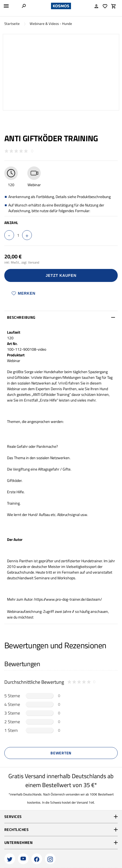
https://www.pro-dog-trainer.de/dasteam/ (68, 599)
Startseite (12, 24)
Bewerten (61, 753)
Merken (23, 293)
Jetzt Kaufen (61, 275)
